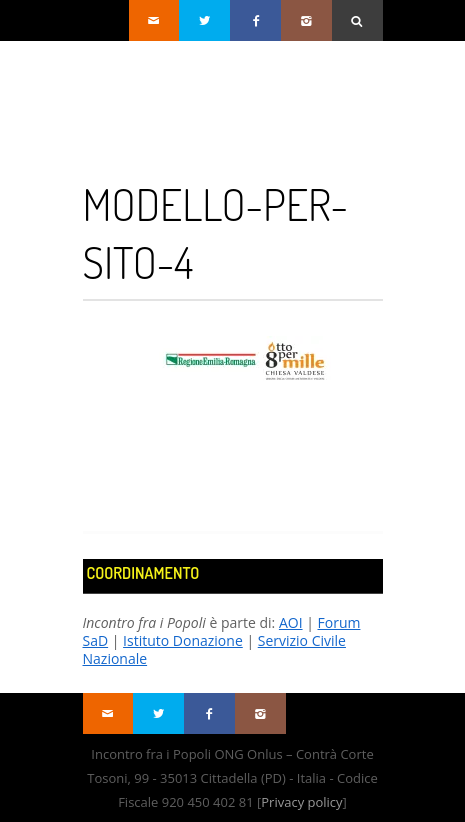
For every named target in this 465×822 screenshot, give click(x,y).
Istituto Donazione (183, 640)
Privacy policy (301, 802)
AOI (291, 622)
